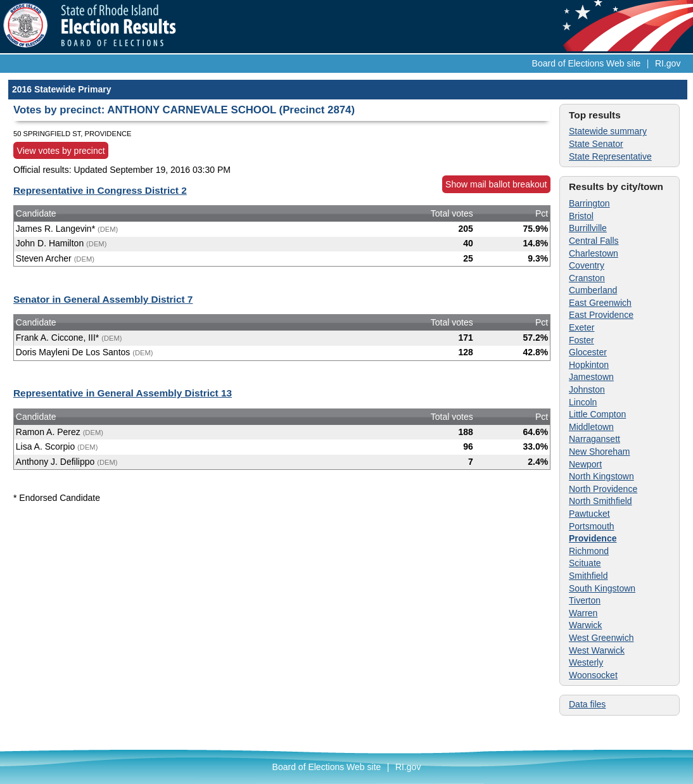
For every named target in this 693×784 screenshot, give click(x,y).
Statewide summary (608, 131)
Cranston (587, 278)
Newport (585, 464)
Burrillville (588, 228)
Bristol (581, 216)
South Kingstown (602, 588)
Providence (593, 538)
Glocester (588, 352)
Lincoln (583, 402)
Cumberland (593, 290)
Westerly (586, 662)
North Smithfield (601, 501)
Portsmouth (592, 526)
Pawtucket (589, 514)
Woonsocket (593, 675)
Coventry (587, 265)
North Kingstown (601, 476)
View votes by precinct (61, 151)
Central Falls (594, 241)
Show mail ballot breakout (496, 184)
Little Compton (597, 414)
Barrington (589, 203)
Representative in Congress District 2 (100, 190)
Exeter (582, 327)
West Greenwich (601, 638)
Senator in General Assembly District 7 (103, 299)
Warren (583, 613)
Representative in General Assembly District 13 (123, 393)
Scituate (585, 563)
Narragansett (594, 439)
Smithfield (588, 576)
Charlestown (594, 253)
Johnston (587, 389)
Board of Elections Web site (587, 63)
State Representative (610, 156)
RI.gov (668, 63)
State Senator (596, 144)
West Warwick (597, 650)
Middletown (591, 427)
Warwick (585, 625)
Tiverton (585, 600)
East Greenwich (600, 303)
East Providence (601, 315)
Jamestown (591, 377)
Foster (582, 340)
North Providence (603, 489)
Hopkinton (589, 365)
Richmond (589, 551)
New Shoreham (600, 452)
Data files (587, 704)
